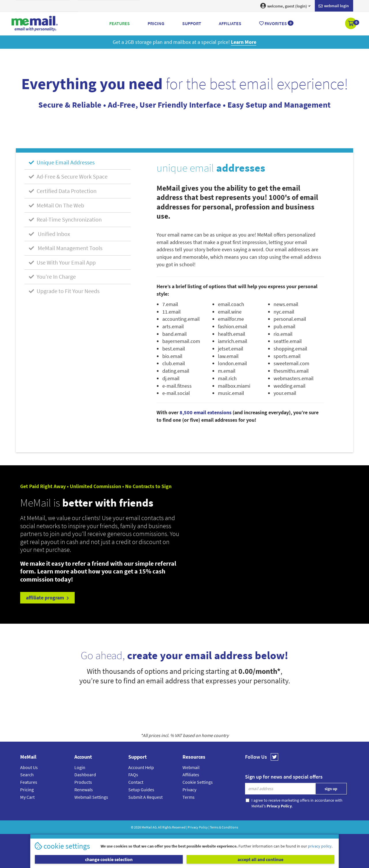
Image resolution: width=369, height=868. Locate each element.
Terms (189, 797)
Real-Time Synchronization (65, 219)
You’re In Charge (52, 276)
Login (80, 767)
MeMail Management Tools (66, 248)
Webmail (191, 767)
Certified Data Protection (63, 191)
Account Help (141, 767)
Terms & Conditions (224, 827)
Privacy (189, 790)
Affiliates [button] (230, 23)
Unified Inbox (49, 234)
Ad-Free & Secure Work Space (68, 176)
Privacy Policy (198, 827)
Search (27, 775)
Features (29, 782)
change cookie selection (109, 859)
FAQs (133, 775)
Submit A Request (145, 797)
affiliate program (47, 598)
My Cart (27, 797)
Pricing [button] (156, 23)
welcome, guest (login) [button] (285, 6)
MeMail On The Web (57, 205)
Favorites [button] (276, 23)
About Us (29, 767)
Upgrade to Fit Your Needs (64, 291)
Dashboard (85, 775)
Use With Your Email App (62, 262)
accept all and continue (260, 859)
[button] (351, 24)
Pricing (27, 790)
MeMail (147, 827)
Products (83, 782)
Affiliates (191, 775)
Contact (136, 782)
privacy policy (320, 846)
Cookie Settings (198, 782)
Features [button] (119, 23)
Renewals (84, 790)
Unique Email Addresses (62, 162)
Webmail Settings (91, 797)
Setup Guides (141, 790)
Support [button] (192, 23)
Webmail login (334, 6)
